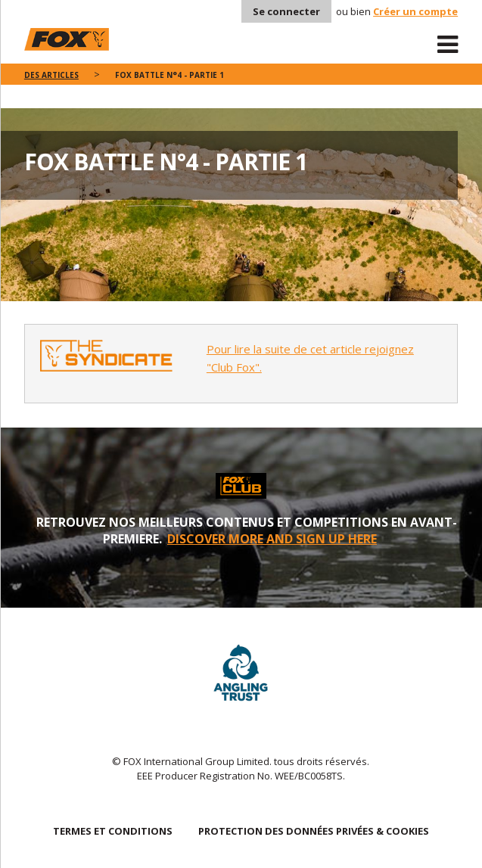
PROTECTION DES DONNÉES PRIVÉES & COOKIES (314, 831)
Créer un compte (415, 11)
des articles (51, 75)
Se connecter (286, 11)
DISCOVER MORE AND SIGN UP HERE (272, 539)
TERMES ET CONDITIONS (113, 831)
